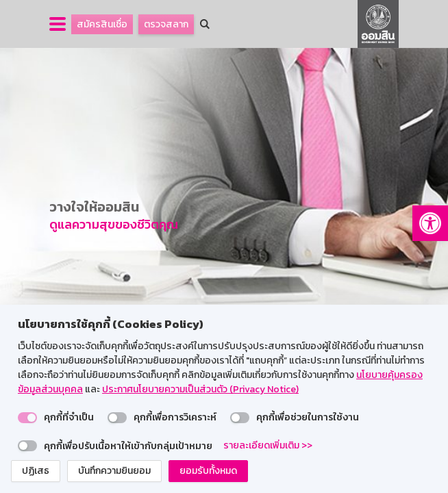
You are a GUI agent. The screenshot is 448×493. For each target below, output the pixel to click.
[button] (430, 223)
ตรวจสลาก (166, 24)
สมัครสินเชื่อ (102, 24)
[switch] (27, 418)
